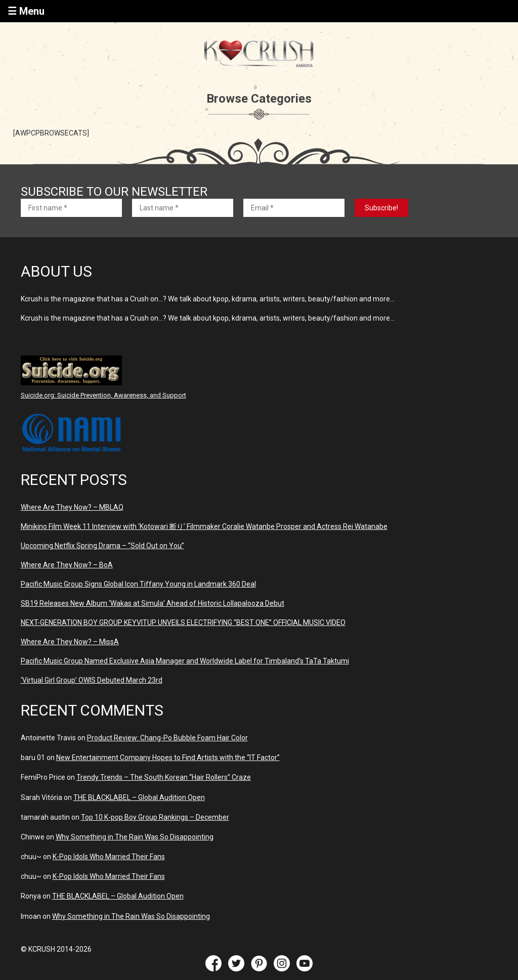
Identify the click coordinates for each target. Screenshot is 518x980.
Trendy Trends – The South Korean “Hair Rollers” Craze (164, 777)
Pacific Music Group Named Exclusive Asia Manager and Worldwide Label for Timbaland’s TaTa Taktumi (185, 661)
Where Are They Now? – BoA (67, 565)
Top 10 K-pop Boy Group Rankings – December (155, 817)
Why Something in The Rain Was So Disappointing (135, 837)
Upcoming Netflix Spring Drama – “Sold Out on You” (102, 546)
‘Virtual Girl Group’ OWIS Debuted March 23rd (92, 680)
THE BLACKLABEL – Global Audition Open (139, 797)
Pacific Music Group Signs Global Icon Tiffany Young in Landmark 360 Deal (138, 584)
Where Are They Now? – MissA (70, 642)
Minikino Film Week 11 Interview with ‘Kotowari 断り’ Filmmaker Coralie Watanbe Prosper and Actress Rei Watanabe (204, 526)
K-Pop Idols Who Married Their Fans (109, 857)
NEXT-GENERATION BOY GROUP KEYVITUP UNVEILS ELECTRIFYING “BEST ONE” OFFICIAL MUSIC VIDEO (183, 622)
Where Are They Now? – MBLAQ (72, 507)
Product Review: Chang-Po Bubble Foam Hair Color (167, 738)
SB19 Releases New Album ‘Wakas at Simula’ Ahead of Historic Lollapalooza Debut (153, 603)
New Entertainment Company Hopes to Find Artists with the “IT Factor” (168, 758)
